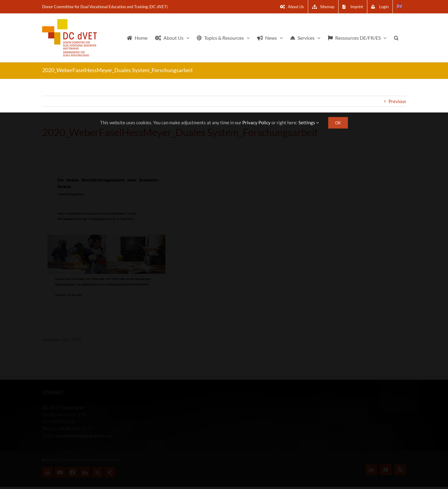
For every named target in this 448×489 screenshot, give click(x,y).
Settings (309, 122)
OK (338, 123)
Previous (397, 101)
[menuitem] (399, 7)
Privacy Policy (256, 122)
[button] (396, 38)
